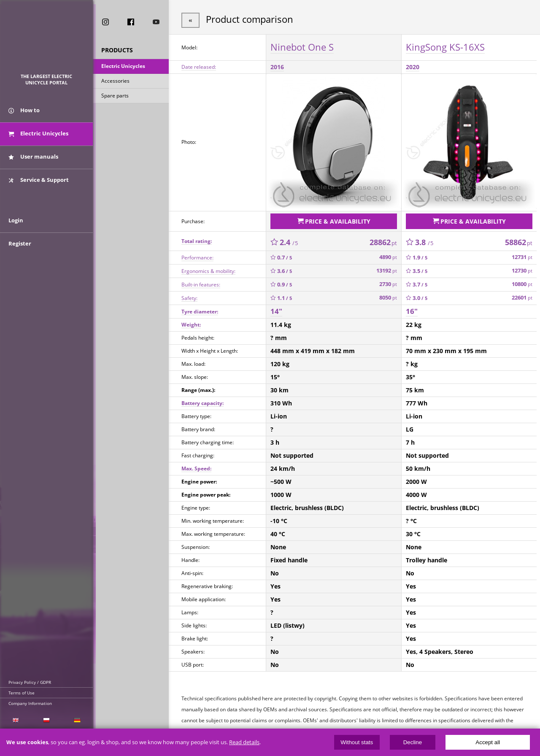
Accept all (488, 742)
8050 (388, 296)
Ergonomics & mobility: (208, 269)
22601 (522, 296)
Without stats (357, 742)
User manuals (33, 159)
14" (276, 309)
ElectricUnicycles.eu (47, 41)
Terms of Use (22, 693)
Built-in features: (201, 282)
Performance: (197, 255)
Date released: (199, 66)
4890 (388, 255)
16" (412, 309)
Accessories (115, 82)
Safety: (189, 296)
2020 (413, 66)
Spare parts (115, 96)
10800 (522, 282)
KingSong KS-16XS (445, 46)
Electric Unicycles (123, 67)
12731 (522, 255)
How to (24, 113)
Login (16, 227)
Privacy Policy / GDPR (30, 682)
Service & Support (39, 183)
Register (20, 250)
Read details (244, 742)
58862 (519, 240)
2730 (388, 282)
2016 (277, 66)
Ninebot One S (302, 46)
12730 (522, 269)
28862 (383, 240)
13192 (387, 269)
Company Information (30, 703)
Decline (413, 742)
